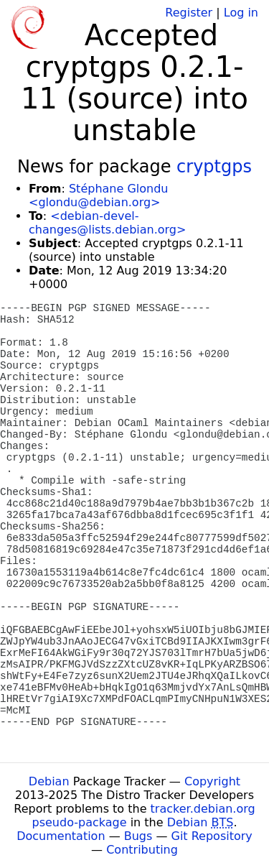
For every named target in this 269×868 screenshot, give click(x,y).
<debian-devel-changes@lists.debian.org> (107, 223)
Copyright (212, 781)
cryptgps (214, 167)
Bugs (138, 836)
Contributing (142, 850)
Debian (49, 781)
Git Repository (212, 836)
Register (189, 13)
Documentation (61, 836)
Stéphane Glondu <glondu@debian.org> (98, 195)
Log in (241, 13)
